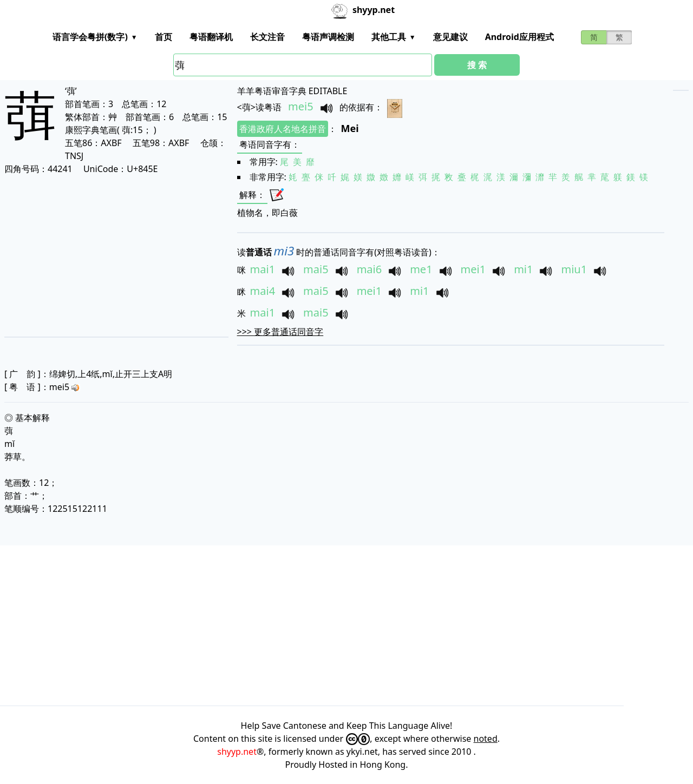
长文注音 (267, 37)
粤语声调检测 (328, 37)
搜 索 (477, 65)
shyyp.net (237, 752)
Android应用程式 (519, 37)
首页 (164, 37)
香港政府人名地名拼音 (283, 129)
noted (486, 739)
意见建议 (450, 37)
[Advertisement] (109, 255)
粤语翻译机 (211, 37)
